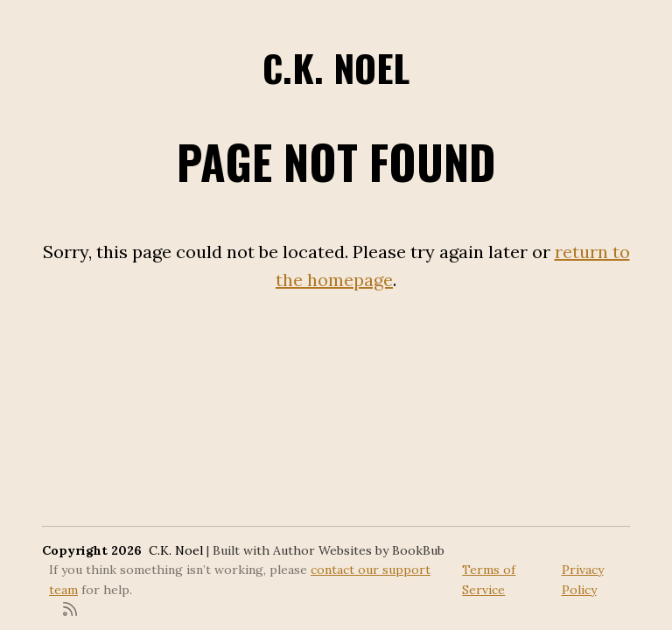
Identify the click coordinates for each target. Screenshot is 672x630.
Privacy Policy (583, 579)
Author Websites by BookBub (359, 550)
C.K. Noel (336, 67)
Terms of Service (489, 579)
